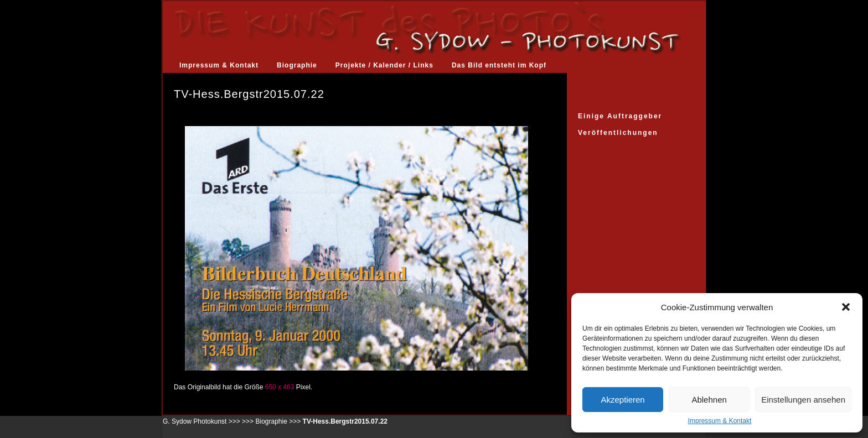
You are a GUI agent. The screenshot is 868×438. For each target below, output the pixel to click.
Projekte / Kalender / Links (384, 65)
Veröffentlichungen (618, 133)
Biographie (297, 65)
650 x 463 (280, 387)
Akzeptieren (622, 400)
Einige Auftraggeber (620, 116)
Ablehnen (709, 400)
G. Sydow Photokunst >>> (201, 421)
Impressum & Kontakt (720, 421)
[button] (846, 307)
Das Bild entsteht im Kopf (499, 65)
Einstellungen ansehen (803, 400)
